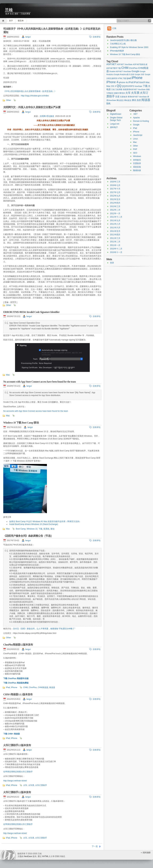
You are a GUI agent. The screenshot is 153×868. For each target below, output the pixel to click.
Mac (8, 375)
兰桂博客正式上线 (118, 44)
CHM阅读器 (43, 687)
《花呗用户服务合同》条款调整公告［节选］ (28, 536)
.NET (135, 114)
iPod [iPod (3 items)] (131, 82)
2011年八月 (115, 224)
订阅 (114, 28)
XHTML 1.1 (47, 856)
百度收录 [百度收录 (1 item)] (124, 97)
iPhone (14, 687)
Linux (135, 139)
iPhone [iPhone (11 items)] (137, 78)
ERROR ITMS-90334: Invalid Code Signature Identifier (31, 312)
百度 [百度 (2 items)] (117, 97)
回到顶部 (147, 853)
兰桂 (9, 10)
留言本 (21, 21)
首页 (4, 21)
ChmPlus (33, 687)
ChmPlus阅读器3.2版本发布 (18, 645)
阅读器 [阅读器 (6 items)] (146, 100)
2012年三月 (115, 206)
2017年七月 (115, 192)
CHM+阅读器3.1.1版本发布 (18, 694)
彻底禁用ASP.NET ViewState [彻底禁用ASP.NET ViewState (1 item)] (134, 89)
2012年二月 (115, 210)
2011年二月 (115, 242)
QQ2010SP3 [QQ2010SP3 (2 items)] (128, 86)
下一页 (95, 846)
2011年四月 (115, 235)
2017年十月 (115, 189)
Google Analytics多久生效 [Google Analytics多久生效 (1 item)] (124, 74)
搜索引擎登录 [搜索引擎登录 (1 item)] (119, 93)
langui (28, 37)
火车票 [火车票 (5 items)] (135, 93)
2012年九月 (115, 196)
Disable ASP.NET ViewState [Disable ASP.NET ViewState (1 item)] (120, 71)
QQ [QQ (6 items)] (119, 86)
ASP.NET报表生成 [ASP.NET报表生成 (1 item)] (140, 64)
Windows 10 (32, 529)
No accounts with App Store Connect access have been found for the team (40, 382)
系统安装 (137, 167)
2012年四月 (115, 203)
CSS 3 (58, 856)
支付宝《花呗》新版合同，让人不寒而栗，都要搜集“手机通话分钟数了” (44, 629)
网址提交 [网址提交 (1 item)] (120, 100)
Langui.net (115, 124)
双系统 (46, 529)
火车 (25, 785)
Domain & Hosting (141, 121)
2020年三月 (115, 182)
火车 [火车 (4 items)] (128, 93)
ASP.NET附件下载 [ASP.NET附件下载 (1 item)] (114, 68)
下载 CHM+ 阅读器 (12, 734)
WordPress (8, 855)
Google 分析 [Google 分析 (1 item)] (139, 74)
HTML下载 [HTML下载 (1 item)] (122, 78)
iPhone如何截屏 (117, 51)
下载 (40, 529)
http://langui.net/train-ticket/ (15, 781)
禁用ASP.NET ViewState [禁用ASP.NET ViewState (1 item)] (137, 97)
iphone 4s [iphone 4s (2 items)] (123, 82)
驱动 (52, 529)
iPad (8, 687)
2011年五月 (115, 231)
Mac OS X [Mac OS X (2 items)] (111, 86)
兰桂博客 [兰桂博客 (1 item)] (119, 89)
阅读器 (52, 687)
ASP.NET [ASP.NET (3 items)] (111, 64)
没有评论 (97, 37)
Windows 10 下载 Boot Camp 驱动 (21, 423)
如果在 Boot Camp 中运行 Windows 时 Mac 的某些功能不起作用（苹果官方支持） (45, 521)
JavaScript (138, 135)
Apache (136, 118)
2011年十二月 (116, 217)
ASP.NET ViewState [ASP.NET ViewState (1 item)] (125, 64)
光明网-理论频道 (47, 116)
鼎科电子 (114, 127)
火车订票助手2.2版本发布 (17, 792)
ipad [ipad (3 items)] (129, 78)
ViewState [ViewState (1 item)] (138, 86)
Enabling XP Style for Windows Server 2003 (129, 47)
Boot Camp (21, 529)
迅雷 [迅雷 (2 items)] (139, 100)
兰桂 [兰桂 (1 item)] (113, 89)
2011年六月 (115, 228)
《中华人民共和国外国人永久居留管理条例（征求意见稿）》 (30, 91)
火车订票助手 (41, 785)
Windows (137, 156)
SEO (135, 153)
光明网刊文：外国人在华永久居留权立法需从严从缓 (32, 107)
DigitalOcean (116, 114)
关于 (11, 21)
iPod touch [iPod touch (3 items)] (139, 82)
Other (8, 100)
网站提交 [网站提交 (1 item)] (128, 100)
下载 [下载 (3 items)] (145, 86)
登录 (112, 263)
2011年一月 (115, 245)
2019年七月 (115, 185)
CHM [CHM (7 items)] (125, 68)
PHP (135, 149)
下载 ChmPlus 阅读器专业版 (16, 678)
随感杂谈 (137, 170)
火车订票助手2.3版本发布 (17, 745)
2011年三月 (115, 238)
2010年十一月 (116, 252)
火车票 (31, 785)
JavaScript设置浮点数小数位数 (123, 40)
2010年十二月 (116, 249)
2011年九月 (115, 221)
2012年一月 (115, 213)
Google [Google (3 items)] (136, 71)
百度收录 (137, 163)
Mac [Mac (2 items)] (148, 82)
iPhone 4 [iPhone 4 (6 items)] (112, 82)
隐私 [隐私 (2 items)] (109, 103)
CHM (25, 687)
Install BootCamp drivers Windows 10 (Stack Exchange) (34, 524)
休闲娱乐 (137, 160)
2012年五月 (115, 199)
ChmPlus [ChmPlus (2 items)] (133, 68)
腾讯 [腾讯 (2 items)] (134, 100)
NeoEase (28, 856)
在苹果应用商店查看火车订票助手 (18, 772)
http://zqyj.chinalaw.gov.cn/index (35, 96)
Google (136, 125)
